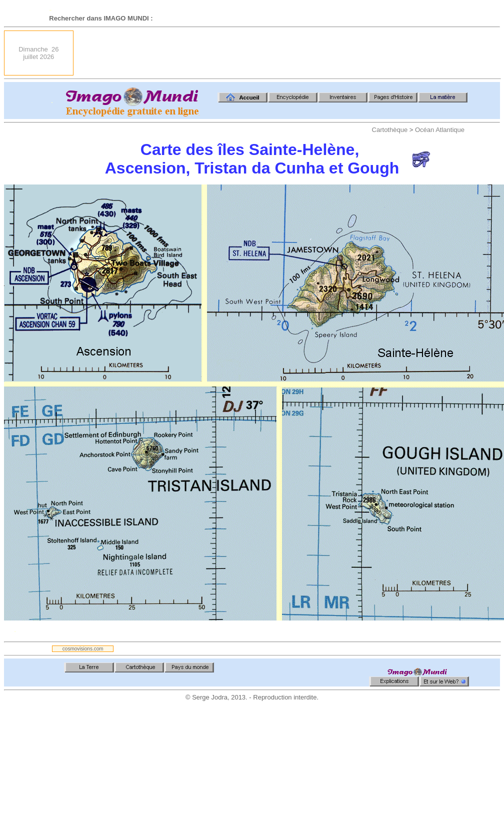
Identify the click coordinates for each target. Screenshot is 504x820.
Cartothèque (390, 130)
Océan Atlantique (440, 130)
